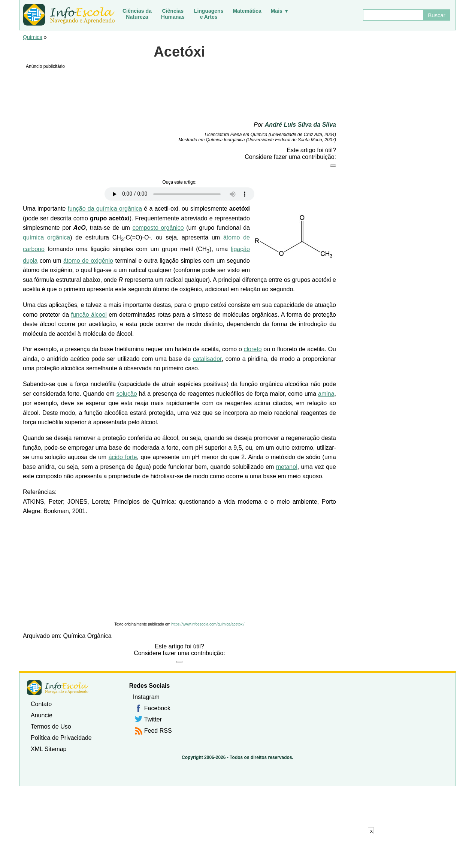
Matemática (247, 11)
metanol (287, 467)
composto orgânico (158, 228)
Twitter (153, 719)
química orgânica (46, 237)
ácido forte (123, 457)
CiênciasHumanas (173, 14)
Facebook (157, 708)
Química (33, 37)
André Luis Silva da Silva (300, 125)
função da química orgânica (105, 209)
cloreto (253, 349)
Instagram (146, 697)
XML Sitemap (49, 749)
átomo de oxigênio (88, 261)
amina (326, 394)
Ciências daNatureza (137, 14)
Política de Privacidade (61, 738)
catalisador (207, 359)
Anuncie (42, 715)
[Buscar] (393, 15)
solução (127, 394)
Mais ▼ (280, 11)
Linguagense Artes (209, 14)
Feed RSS (158, 731)
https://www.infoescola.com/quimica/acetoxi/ (208, 624)
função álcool (89, 315)
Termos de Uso (51, 727)
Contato (41, 704)
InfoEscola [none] (58, 688)
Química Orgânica (87, 636)
